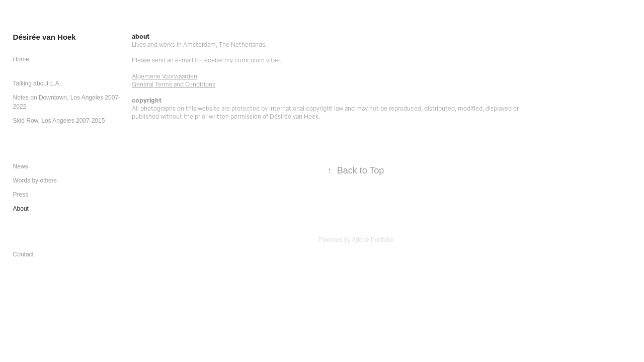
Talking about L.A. (37, 83)
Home (21, 59)
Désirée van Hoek (45, 37)
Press (21, 195)
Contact (23, 254)
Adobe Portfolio (372, 240)
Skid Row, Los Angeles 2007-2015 (59, 121)
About (21, 209)
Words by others (35, 180)
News (21, 166)
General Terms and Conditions (174, 84)
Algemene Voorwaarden (165, 76)
